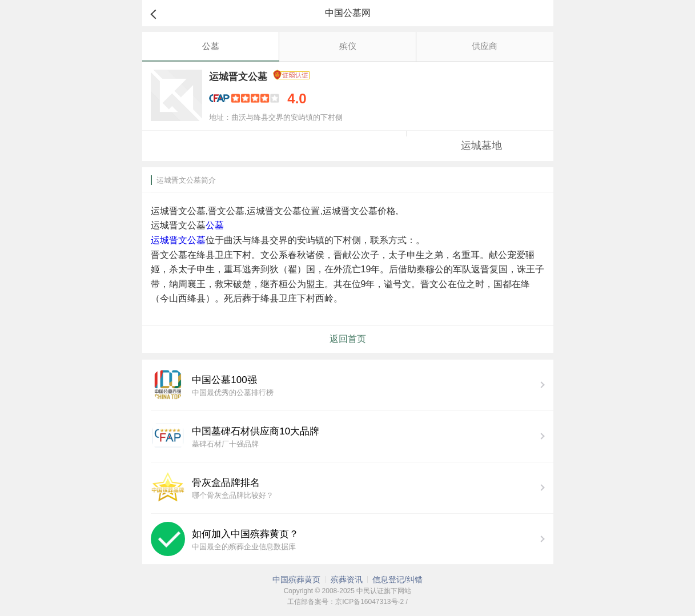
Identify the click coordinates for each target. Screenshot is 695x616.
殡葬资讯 (347, 579)
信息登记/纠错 (397, 579)
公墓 (211, 46)
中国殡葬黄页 (296, 579)
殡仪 (348, 46)
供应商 (485, 46)
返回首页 (348, 339)
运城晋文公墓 (178, 240)
